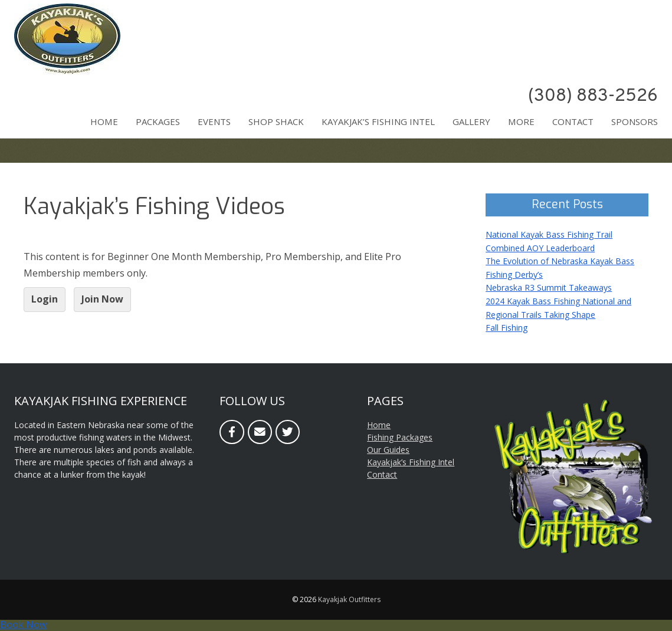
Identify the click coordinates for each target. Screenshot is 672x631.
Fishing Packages (400, 437)
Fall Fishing (507, 328)
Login (45, 299)
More (521, 121)
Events (214, 121)
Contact (573, 121)
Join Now (102, 299)
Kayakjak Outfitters (349, 599)
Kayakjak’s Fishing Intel (378, 121)
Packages (158, 121)
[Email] (260, 432)
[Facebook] (232, 432)
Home (104, 121)
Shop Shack (276, 121)
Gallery (471, 121)
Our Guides (388, 450)
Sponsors (635, 121)
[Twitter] (288, 432)
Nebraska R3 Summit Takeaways (549, 287)
